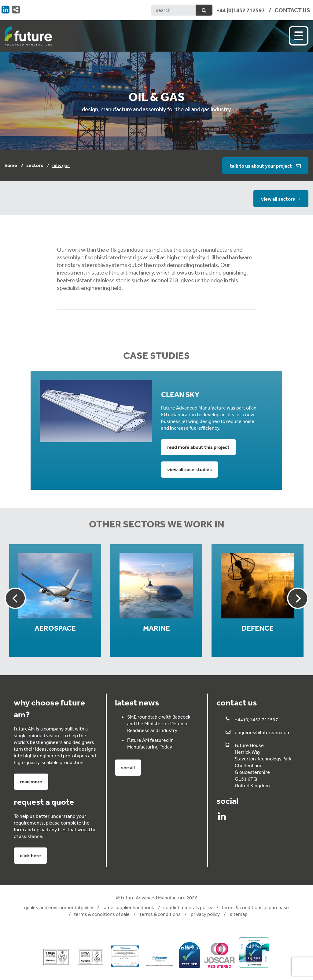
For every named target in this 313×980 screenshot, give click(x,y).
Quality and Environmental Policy (59, 907)
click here (30, 855)
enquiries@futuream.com (263, 732)
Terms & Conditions (160, 914)
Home (11, 165)
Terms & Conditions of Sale (102, 914)
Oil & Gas (61, 165)
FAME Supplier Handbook (128, 907)
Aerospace (55, 628)
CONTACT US (292, 10)
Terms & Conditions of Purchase (255, 907)
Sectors (35, 165)
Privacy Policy (205, 914)
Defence (258, 628)
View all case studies (190, 469)
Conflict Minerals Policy (188, 907)
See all (128, 767)
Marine (156, 628)
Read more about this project (198, 447)
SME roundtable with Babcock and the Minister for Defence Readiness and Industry (159, 723)
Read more (31, 781)
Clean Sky (180, 394)
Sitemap (238, 914)
